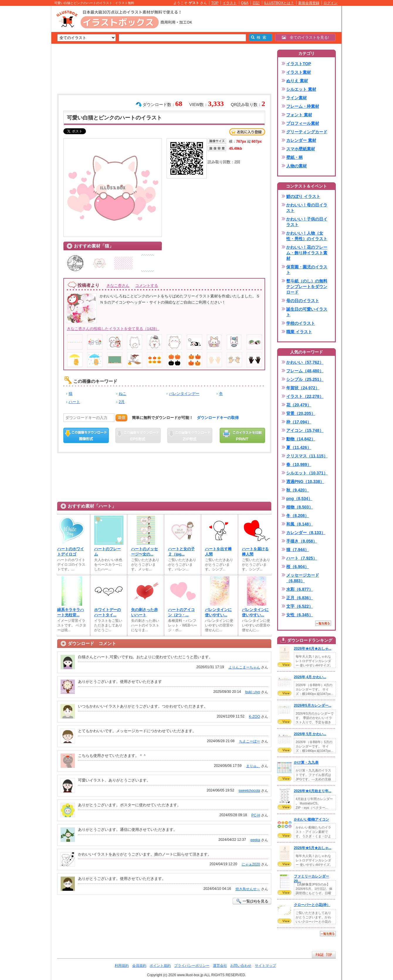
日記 (256, 3)
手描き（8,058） (302, 541)
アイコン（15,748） (305, 430)
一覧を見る (323, 623)
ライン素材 (297, 98)
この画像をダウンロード (86, 435)
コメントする (147, 286)
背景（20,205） (301, 413)
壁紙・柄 (294, 157)
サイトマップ (265, 966)
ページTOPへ (324, 955)
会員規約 (139, 966)
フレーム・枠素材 (303, 106)
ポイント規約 (160, 966)
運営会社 (220, 966)
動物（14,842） (301, 439)
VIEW (284, 665)
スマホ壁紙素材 (301, 149)
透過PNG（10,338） (305, 481)
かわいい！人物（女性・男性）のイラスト (307, 236)
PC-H (256, 815)
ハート (74, 402)
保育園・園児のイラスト (307, 270)
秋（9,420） (298, 490)
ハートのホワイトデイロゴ (71, 552)
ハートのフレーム (107, 552)
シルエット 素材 (301, 89)
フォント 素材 (299, 115)
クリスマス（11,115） (307, 456)
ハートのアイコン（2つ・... (181, 612)
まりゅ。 (253, 766)
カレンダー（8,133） (306, 533)
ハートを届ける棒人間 (255, 552)
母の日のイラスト (303, 301)
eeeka (255, 840)
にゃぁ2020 (251, 864)
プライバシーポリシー (192, 966)
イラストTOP (299, 64)
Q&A (245, 3)
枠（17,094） (299, 422)
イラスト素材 (299, 72)
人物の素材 (297, 166)
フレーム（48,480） (305, 371)
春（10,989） (299, 464)
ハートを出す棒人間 (218, 552)
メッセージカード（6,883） (303, 578)
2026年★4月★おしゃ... (313, 649)
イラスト (230, 3)
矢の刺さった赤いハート (144, 612)
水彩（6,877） (300, 589)
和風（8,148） (300, 524)
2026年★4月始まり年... (313, 791)
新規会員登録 (309, 3)
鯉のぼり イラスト (303, 196)
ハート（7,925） (302, 558)
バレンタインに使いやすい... (218, 612)
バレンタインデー (184, 394)
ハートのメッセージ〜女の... (144, 552)
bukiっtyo (253, 692)
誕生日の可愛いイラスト (307, 312)
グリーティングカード (307, 132)
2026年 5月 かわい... (310, 734)
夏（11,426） (299, 447)
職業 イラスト (299, 332)
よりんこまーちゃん (244, 667)
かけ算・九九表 (306, 762)
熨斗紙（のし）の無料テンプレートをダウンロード (307, 287)
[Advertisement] (23, 97)
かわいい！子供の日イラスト (307, 222)
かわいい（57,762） (305, 362)
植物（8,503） (300, 507)
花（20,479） (299, 405)
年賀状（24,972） (303, 388)
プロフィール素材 (303, 123)
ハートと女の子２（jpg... (181, 552)
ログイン (331, 3)
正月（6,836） (300, 598)
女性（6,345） (300, 615)
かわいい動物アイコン (311, 819)
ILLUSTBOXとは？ (279, 3)
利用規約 (122, 966)
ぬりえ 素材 (297, 81)
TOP (215, 3)
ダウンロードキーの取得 (218, 418)
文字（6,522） (300, 606)
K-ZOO (254, 717)
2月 (122, 402)
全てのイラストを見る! (305, 37)
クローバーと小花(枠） (312, 905)
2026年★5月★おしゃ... (313, 848)
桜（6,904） (298, 567)
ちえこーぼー (250, 741)
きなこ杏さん (118, 286)
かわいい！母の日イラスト (307, 208)
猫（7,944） (298, 550)
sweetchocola (249, 791)
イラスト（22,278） (305, 396)
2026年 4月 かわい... (310, 677)
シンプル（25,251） (305, 379)
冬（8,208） (298, 516)
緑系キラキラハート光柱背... (71, 612)
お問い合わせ (241, 966)
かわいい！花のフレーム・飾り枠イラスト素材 (307, 253)
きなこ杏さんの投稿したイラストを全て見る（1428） (113, 329)
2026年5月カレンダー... (313, 705)
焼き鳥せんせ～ (248, 889)
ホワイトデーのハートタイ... (107, 612)
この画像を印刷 (242, 435)
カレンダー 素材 (301, 140)
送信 (121, 418)
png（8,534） (299, 499)
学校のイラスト (301, 323)
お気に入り (247, 132)
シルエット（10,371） (307, 473)
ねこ (123, 394)
